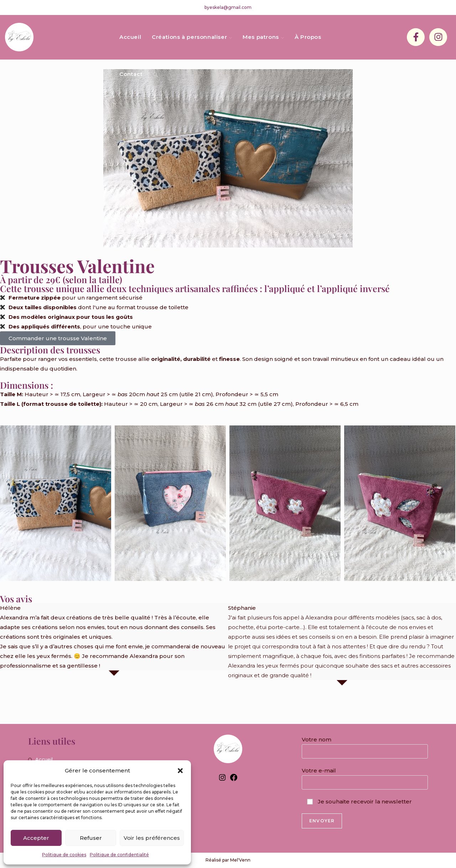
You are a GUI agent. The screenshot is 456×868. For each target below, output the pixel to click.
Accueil (44, 759)
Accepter (36, 838)
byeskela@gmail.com (228, 7)
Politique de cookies (64, 855)
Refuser (91, 838)
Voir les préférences (152, 838)
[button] (180, 771)
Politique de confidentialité (119, 855)
